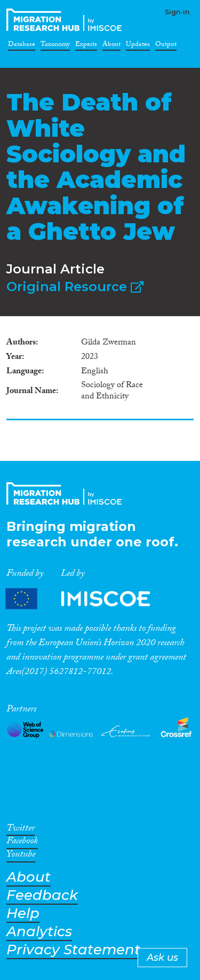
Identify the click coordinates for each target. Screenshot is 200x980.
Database (22, 46)
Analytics (39, 932)
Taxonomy (55, 46)
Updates (138, 46)
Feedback (42, 895)
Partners (87, 599)
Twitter (21, 830)
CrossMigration (66, 20)
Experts (86, 46)
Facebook (22, 843)
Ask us (162, 958)
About (111, 46)
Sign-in (177, 12)
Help (23, 914)
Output (166, 46)
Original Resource (75, 287)
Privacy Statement (73, 950)
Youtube (21, 856)
